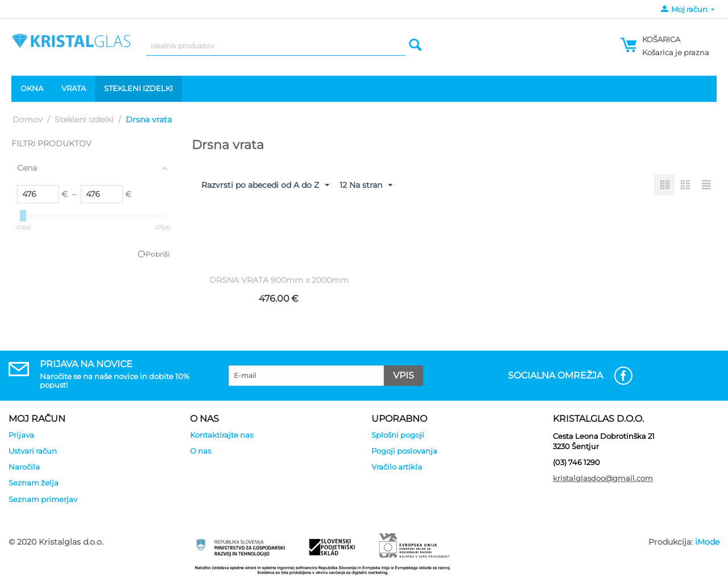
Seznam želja (34, 483)
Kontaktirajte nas (222, 435)
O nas (200, 451)
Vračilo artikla (397, 467)
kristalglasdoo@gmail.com (603, 478)
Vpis (404, 375)
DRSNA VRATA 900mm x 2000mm (279, 280)
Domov (28, 120)
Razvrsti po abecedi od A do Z (265, 186)
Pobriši (158, 254)
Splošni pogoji (398, 435)
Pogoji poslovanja (404, 451)
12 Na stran (366, 186)
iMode (707, 542)
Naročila (24, 467)
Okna (32, 88)
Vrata (74, 88)
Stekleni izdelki (138, 88)
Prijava (21, 435)
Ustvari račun (33, 451)
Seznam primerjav (43, 499)
